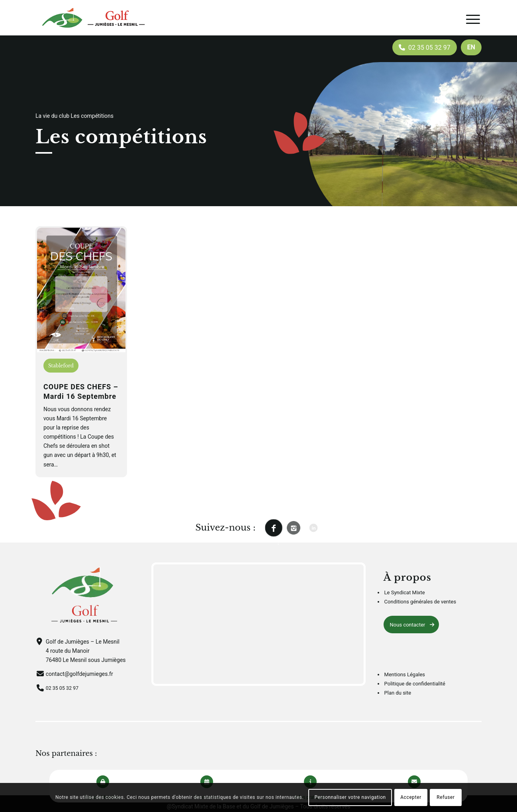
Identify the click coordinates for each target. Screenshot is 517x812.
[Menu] (473, 20)
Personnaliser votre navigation (350, 797)
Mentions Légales (405, 674)
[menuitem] (471, 47)
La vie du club (52, 116)
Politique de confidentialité (415, 684)
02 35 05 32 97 (64, 688)
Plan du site (398, 693)
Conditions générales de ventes (420, 602)
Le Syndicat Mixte (405, 592)
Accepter (411, 797)
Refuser (446, 797)
